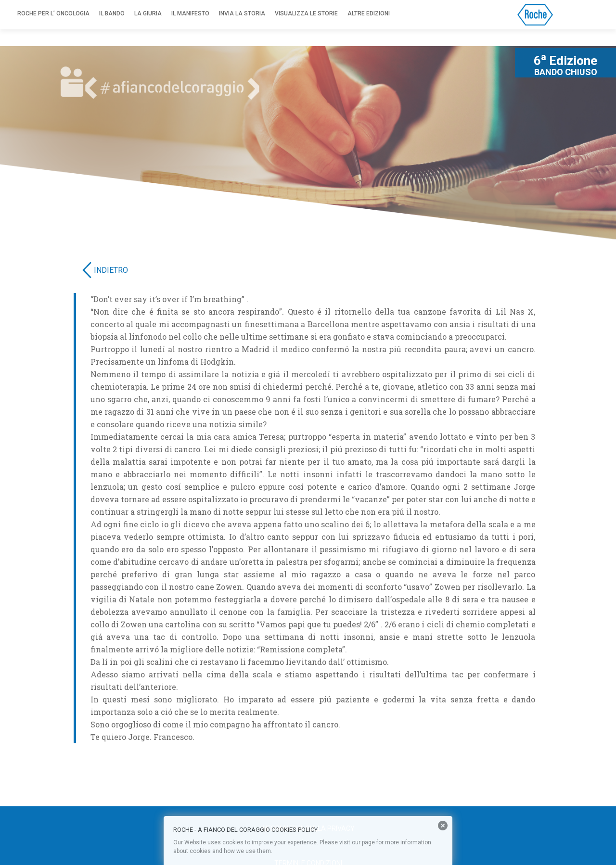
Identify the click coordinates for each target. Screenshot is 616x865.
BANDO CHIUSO (566, 72)
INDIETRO (111, 270)
